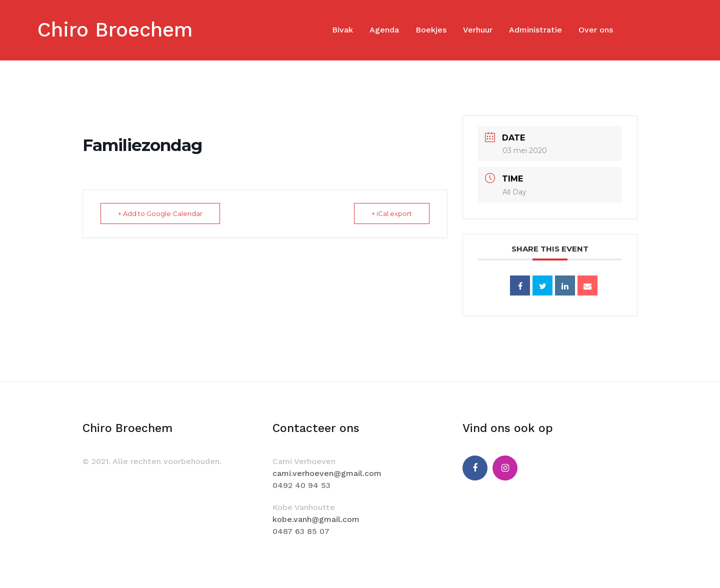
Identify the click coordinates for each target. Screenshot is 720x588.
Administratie (535, 30)
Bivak (342, 30)
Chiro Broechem (115, 30)
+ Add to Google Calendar (160, 213)
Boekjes (431, 30)
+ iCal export (392, 213)
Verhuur (478, 30)
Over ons (596, 30)
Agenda (384, 30)
